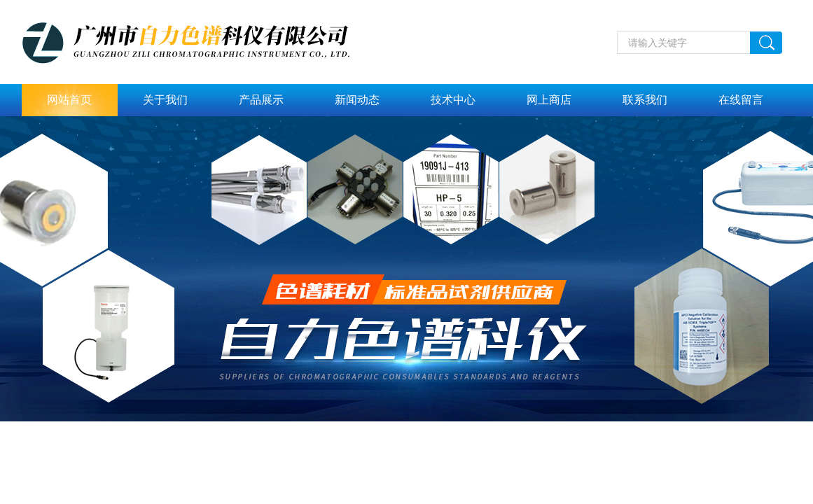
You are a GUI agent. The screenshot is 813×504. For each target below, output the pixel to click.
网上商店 (549, 100)
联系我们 (645, 100)
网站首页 (69, 100)
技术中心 (453, 100)
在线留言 (741, 100)
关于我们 (165, 100)
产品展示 (261, 100)
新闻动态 (357, 100)
